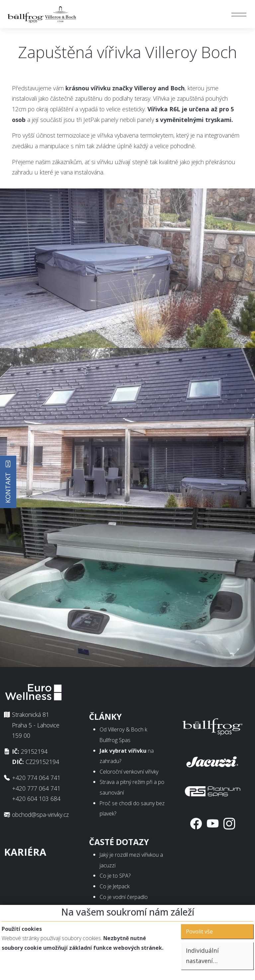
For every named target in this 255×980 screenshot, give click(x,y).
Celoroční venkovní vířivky (129, 772)
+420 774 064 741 (36, 778)
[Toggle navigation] (239, 14)
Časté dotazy (119, 842)
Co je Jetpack (115, 886)
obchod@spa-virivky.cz (40, 815)
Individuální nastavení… (202, 956)
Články (105, 717)
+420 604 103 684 (36, 799)
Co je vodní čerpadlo (124, 897)
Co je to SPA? (115, 876)
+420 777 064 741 (36, 788)
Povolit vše (199, 931)
